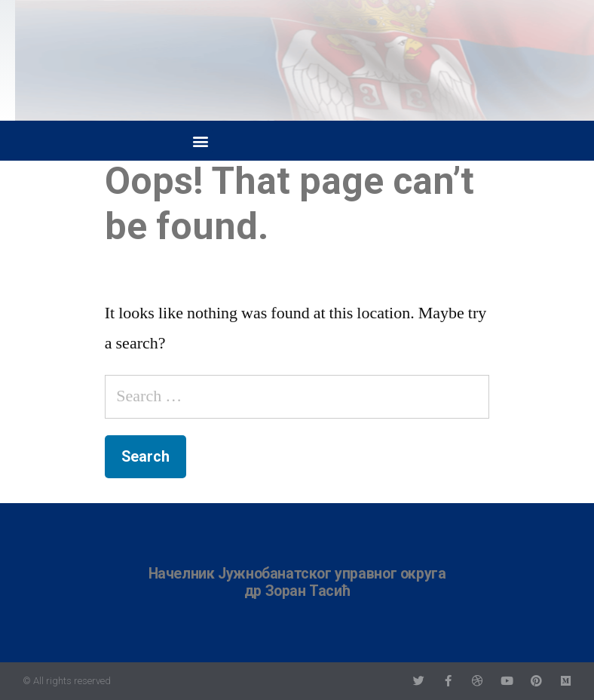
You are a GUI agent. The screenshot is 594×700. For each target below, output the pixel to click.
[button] (200, 141)
